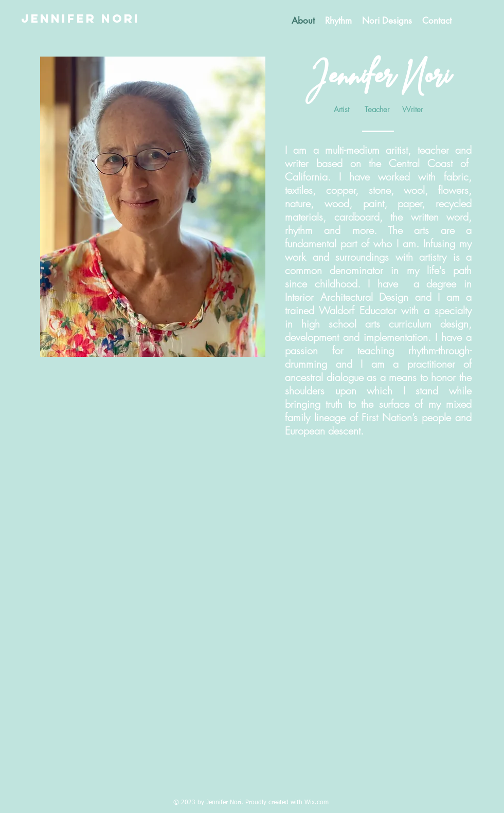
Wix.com (317, 803)
